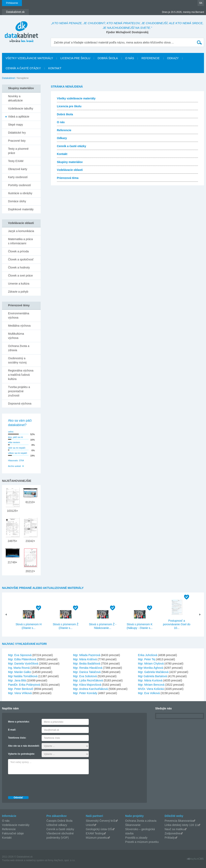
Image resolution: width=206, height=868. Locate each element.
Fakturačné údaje (13, 833)
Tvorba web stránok (13, 860)
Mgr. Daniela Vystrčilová (23, 664)
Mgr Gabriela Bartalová (152, 676)
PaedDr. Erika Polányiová (24, 685)
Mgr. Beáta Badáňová (87, 664)
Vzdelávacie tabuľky (21, 108)
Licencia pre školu (75, 58)
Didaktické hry (17, 133)
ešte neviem (14, 442)
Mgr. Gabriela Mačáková (153, 672)
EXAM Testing (95, 833)
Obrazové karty (18, 169)
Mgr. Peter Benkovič (21, 689)
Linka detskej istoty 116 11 (181, 825)
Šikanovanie (133, 825)
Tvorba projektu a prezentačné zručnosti (19, 391)
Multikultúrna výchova (16, 336)
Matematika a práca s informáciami (20, 241)
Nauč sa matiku (174, 829)
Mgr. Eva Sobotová (85, 676)
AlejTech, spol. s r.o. (64, 860)
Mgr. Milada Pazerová (87, 655)
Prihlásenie (12, 3)
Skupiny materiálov (70, 162)
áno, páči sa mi (15, 437)
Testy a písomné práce (18, 151)
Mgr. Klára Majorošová (87, 685)
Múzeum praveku (97, 838)
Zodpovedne (172, 833)
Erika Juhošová (148, 655)
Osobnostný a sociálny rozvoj (17, 360)
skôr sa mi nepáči (17, 448)
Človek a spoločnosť (21, 259)
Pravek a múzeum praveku (142, 842)
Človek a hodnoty (19, 267)
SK (201, 3)
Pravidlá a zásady (136, 838)
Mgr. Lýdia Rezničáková (88, 680)
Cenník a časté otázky (23, 68)
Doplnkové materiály (21, 209)
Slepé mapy (15, 125)
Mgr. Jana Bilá (17, 680)
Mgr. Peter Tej (147, 659)
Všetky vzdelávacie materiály (29, 58)
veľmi (11, 432)
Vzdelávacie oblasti (70, 170)
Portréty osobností (20, 185)
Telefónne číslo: (17, 738)
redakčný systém (35, 860)
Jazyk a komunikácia (21, 231)
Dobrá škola (108, 58)
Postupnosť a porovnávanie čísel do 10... (177, 624)
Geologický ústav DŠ (99, 829)
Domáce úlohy (17, 201)
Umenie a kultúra (19, 284)
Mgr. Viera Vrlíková (20, 693)
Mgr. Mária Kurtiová (150, 680)
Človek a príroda (18, 251)
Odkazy (173, 58)
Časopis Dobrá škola (59, 821)
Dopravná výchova (20, 404)
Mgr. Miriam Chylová (151, 664)
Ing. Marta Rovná (19, 668)
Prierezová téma (68, 178)
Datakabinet (8, 78)
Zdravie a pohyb (18, 292)
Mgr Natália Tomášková (23, 676)
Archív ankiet (14, 466)
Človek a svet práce (20, 276)
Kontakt (55, 68)
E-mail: (12, 730)
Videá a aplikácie (19, 117)
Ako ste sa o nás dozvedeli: (24, 746)
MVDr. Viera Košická (151, 689)
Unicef (90, 825)
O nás (130, 58)
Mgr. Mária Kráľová (85, 659)
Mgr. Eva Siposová (20, 655)
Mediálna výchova (19, 326)
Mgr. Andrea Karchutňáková (90, 689)
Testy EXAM (16, 161)
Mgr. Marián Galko (20, 672)
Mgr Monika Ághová (151, 668)
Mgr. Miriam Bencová (151, 685)
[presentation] (39, 784)
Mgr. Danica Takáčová (87, 672)
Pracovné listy (17, 141)
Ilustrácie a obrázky (20, 193)
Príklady (170, 838)
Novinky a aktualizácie (15, 98)
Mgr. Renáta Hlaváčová (88, 668)
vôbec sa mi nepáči (18, 453)
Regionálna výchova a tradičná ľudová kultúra (21, 375)
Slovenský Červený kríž (101, 821)
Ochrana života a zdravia (19, 348)
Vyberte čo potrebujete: (22, 754)
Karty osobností (18, 177)
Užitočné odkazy (57, 825)
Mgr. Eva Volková (149, 693)
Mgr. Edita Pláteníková (22, 659)
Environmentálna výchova (19, 315)
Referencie (150, 58)
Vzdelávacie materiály (16, 825)
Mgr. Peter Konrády (85, 693)
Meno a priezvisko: (19, 722)
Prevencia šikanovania (179, 821)
